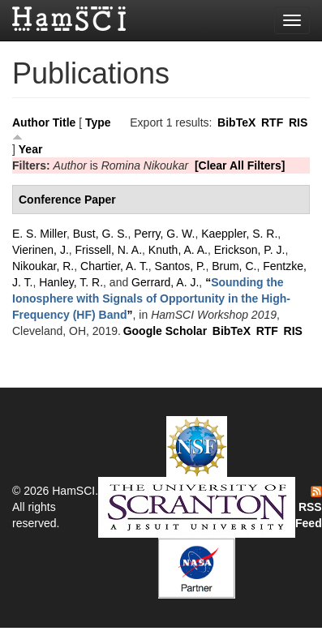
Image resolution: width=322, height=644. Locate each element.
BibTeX (236, 122)
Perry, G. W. (164, 234)
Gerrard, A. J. (165, 282)
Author (31, 122)
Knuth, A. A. (178, 250)
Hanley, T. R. (71, 282)
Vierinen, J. (41, 250)
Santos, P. (180, 266)
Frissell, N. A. (109, 250)
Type (98, 122)
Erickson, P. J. (250, 250)
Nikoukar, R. (43, 266)
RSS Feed (309, 508)
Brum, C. (234, 266)
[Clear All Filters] (240, 165)
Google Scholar (165, 331)
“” (151, 298)
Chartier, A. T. (114, 266)
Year (31, 149)
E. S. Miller (39, 234)
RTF (272, 122)
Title (64, 122)
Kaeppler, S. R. (239, 234)
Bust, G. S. (101, 234)
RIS (298, 122)
